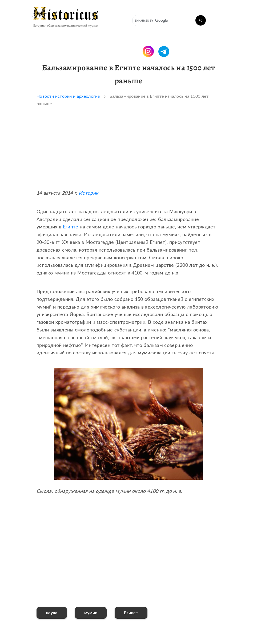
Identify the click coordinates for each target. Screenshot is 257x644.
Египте (71, 227)
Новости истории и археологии (68, 96)
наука (52, 613)
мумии (91, 613)
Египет (131, 613)
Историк (89, 193)
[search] (169, 21)
